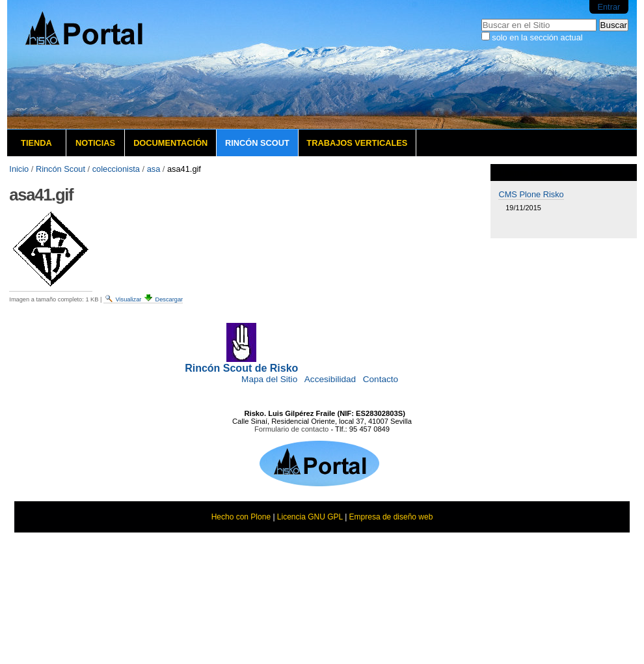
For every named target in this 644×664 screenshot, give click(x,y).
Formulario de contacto (291, 429)
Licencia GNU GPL (310, 517)
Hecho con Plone (241, 517)
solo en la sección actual (537, 37)
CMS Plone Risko (531, 194)
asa (154, 169)
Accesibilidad (330, 379)
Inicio (19, 169)
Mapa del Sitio (269, 379)
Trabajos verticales (357, 143)
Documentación (170, 143)
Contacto (381, 379)
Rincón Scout (257, 143)
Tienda (36, 143)
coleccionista (116, 169)
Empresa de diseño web (391, 517)
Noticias (95, 143)
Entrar (609, 7)
